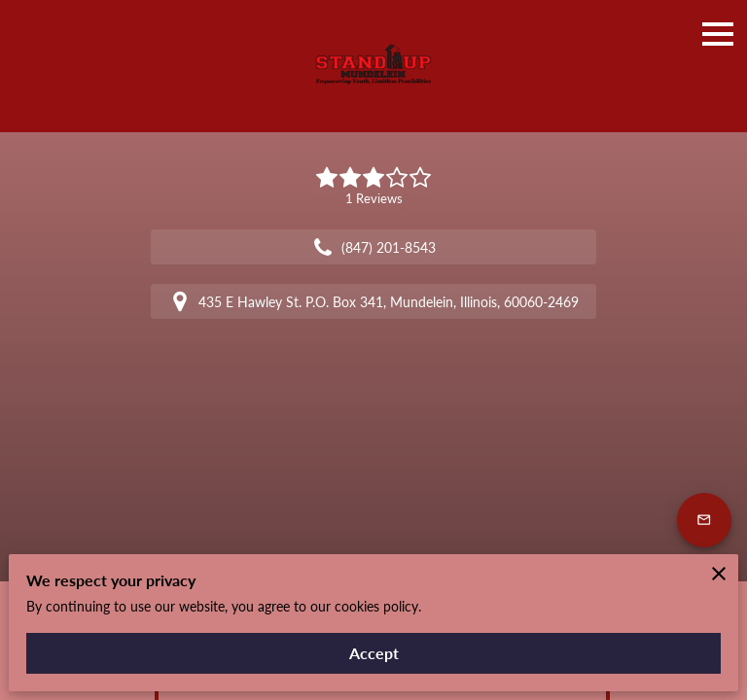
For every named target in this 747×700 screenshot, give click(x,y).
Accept (374, 653)
